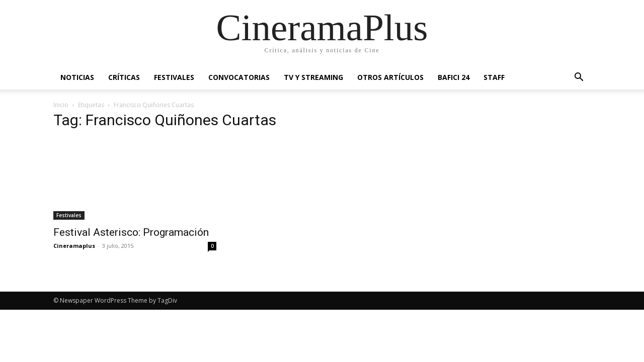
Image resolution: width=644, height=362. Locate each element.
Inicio (61, 105)
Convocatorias (239, 77)
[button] (579, 78)
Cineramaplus (74, 246)
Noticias (77, 77)
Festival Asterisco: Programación (131, 232)
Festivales (174, 77)
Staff (494, 77)
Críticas (124, 77)
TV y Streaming (313, 77)
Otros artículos (390, 77)
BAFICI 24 (454, 77)
